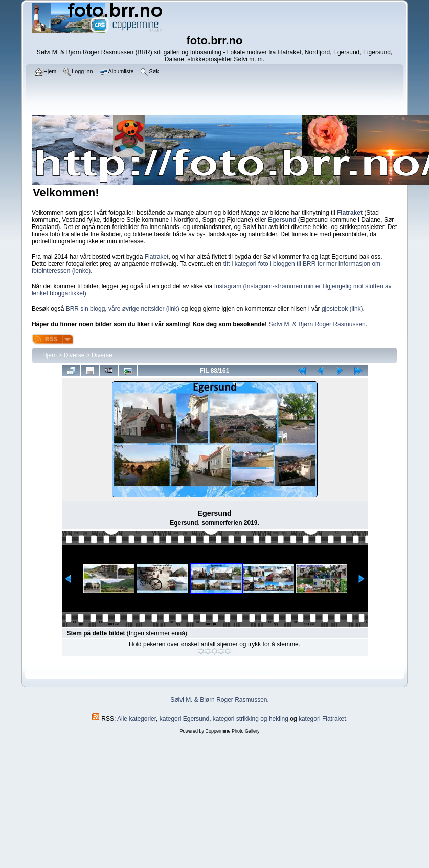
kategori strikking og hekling (251, 719)
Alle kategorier (137, 719)
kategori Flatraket (322, 719)
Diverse (74, 355)
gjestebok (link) (342, 309)
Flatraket (157, 257)
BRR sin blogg (86, 309)
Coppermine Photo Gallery (232, 731)
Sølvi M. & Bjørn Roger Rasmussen (317, 324)
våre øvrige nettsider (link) (144, 309)
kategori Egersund (184, 719)
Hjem (50, 355)
